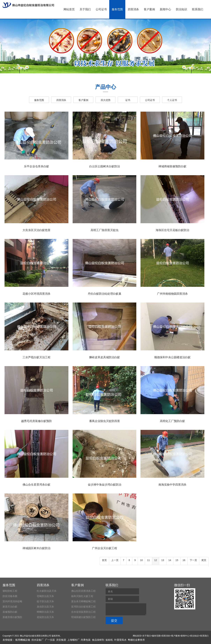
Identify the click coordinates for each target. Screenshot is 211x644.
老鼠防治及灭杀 (45, 617)
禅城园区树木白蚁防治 (36, 548)
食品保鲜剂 (98, 640)
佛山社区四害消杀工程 (83, 591)
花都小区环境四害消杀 (36, 294)
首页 (104, 560)
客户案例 (149, 9)
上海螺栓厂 (73, 640)
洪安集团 (61, 640)
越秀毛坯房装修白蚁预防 (36, 421)
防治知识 (182, 9)
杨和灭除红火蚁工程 (82, 596)
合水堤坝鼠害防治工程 (83, 612)
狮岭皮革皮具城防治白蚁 (105, 357)
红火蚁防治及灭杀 (47, 591)
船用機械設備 (23, 640)
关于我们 (85, 9)
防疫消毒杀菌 (10, 596)
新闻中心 (165, 9)
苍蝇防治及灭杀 (45, 596)
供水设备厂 (38, 640)
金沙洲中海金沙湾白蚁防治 (105, 485)
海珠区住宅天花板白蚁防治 (172, 230)
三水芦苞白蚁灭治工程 (36, 357)
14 (170, 560)
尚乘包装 (86, 640)
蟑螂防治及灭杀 (45, 612)
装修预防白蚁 (10, 612)
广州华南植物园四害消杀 (172, 294)
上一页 (115, 560)
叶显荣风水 (120, 640)
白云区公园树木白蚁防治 (105, 166)
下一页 (193, 560)
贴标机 (109, 640)
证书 (128, 100)
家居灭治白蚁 (10, 607)
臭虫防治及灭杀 (45, 607)
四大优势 (106, 100)
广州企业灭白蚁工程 (105, 548)
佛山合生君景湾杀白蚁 (36, 485)
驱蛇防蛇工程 (10, 591)
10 (141, 560)
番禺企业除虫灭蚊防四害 (105, 421)
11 (149, 560)
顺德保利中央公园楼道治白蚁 (172, 357)
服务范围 (117, 9)
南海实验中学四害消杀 (172, 485)
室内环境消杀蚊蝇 (12, 601)
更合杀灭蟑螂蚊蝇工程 (83, 601)
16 (184, 560)
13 (163, 560)
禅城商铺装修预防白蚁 (172, 166)
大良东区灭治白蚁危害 (36, 230)
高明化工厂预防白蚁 (172, 421)
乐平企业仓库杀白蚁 (36, 166)
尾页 (204, 560)
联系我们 (198, 9)
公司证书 (101, 9)
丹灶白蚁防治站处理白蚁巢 (105, 294)
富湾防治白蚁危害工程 (83, 607)
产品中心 (106, 87)
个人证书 (172, 100)
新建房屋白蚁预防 (12, 617)
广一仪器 (50, 640)
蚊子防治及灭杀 (45, 601)
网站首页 (69, 9)
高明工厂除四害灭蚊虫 (105, 230)
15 (177, 560)
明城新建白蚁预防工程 (83, 617)
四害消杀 (133, 9)
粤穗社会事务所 (136, 640)
